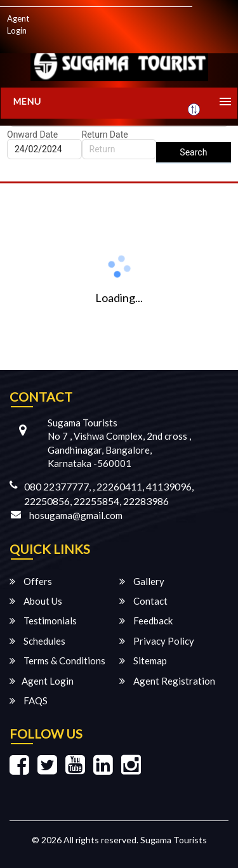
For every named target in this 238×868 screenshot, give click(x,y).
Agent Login (18, 24)
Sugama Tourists (174, 840)
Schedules (37, 641)
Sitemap (143, 661)
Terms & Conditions (57, 661)
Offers (31, 581)
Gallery (142, 581)
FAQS (29, 700)
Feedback (146, 621)
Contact (143, 601)
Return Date (105, 135)
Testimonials (43, 621)
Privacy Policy (157, 641)
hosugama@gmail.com (76, 515)
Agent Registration (167, 681)
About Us (36, 601)
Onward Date (32, 135)
